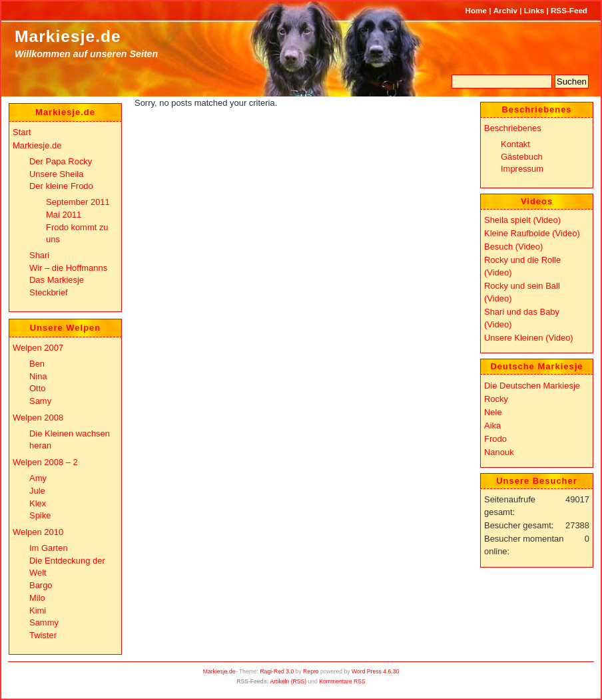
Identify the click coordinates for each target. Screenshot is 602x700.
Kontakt (515, 144)
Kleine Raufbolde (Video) (532, 233)
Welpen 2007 (38, 348)
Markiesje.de (68, 36)
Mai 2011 (64, 215)
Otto (37, 388)
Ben (37, 364)
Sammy (44, 622)
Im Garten (49, 548)
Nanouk (499, 452)
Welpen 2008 (38, 418)
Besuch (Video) (513, 247)
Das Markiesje (57, 280)
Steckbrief (49, 292)
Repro (311, 671)
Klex (38, 503)
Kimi (38, 611)
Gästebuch (522, 157)
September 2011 (78, 202)
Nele (493, 412)
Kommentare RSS (342, 681)
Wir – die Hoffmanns (68, 268)
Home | (478, 10)
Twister (43, 635)
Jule (37, 491)
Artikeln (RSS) (288, 681)
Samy (40, 401)
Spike (40, 515)
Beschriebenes (513, 128)
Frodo (495, 439)
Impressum (522, 169)
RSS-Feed (569, 10)
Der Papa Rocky (61, 161)
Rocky (496, 399)
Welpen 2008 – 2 (45, 462)
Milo (37, 598)
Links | (536, 10)
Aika (492, 426)
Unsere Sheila (56, 174)
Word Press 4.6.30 (375, 671)
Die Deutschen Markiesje (532, 386)
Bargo (41, 585)
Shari (39, 255)
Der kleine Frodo (61, 186)
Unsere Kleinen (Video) (529, 338)
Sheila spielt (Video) (522, 220)
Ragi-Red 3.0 (277, 671)
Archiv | (508, 10)
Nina (38, 376)
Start (22, 132)
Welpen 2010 (38, 532)
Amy (38, 478)
